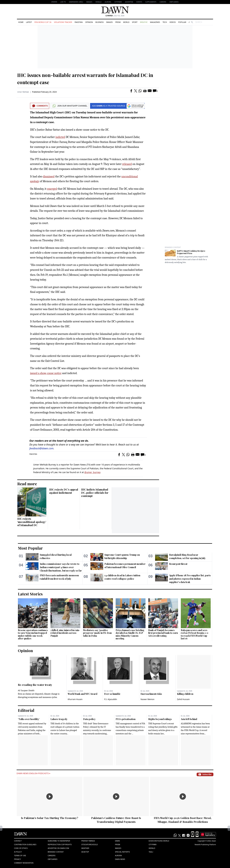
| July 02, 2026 (115, 16)
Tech (165, 22)
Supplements (151, 2)
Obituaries (174, 2)
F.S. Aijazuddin (111, 699)
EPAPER (54, 2)
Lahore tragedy (59, 719)
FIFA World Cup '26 (43, 22)
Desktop (85, 852)
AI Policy (18, 852)
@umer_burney (92, 472)
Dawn (117, 841)
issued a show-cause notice (46, 373)
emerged (52, 189)
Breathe (144, 22)
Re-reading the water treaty (35, 685)
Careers (163, 2)
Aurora (108, 2)
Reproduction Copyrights (60, 845)
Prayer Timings (88, 841)
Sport (135, 22)
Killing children (185, 694)
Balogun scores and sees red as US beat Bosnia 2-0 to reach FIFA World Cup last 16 (195, 634)
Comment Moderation (24, 863)
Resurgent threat (178, 564)
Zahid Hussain (183, 699)
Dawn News (120, 859)
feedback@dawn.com (41, 448)
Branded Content (173, 247)
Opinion (89, 22)
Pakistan (79, 22)
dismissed (49, 177)
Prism (118, 22)
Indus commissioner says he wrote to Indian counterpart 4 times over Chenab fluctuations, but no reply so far (61, 567)
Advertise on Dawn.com (58, 848)
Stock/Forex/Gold (90, 845)
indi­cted (60, 137)
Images (89, 2)
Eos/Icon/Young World (159, 841)
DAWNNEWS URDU (76, 2)
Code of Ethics (21, 848)
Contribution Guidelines (25, 845)
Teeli (151, 852)
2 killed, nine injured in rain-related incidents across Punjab (65, 633)
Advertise (129, 2)
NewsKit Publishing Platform (205, 845)
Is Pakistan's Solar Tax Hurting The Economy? (50, 818)
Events (139, 2)
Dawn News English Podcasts (33, 773)
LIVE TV (63, 2)
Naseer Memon (148, 699)
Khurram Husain (75, 699)
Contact (18, 841)
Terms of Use (20, 856)
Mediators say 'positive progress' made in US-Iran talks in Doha (97, 633)
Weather (85, 848)
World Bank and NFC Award (82, 694)
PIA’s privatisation (126, 719)
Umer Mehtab (23, 92)
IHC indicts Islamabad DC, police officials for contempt (95, 493)
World (126, 22)
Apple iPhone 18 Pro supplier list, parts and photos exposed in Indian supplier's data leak (190, 579)
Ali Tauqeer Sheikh (26, 691)
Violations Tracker (63, 22)
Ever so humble (112, 694)
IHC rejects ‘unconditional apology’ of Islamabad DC (32, 522)
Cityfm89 (153, 845)
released (127, 164)
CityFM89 (118, 2)
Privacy (17, 859)
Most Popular (30, 548)
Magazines (155, 22)
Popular (182, 22)
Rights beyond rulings (160, 719)
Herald (98, 2)
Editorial (26, 710)
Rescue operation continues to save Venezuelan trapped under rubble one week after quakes (33, 634)
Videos (173, 22)
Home (21, 22)
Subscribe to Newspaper (59, 841)
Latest (29, 22)
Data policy (89, 719)
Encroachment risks (151, 694)
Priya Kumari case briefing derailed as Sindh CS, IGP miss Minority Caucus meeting (130, 634)
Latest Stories (30, 594)
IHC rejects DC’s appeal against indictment (64, 491)
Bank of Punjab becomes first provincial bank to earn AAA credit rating (163, 633)
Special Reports (122, 852)
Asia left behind (189, 719)
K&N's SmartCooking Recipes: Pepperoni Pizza (191, 252)
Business (100, 22)
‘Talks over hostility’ (29, 719)
